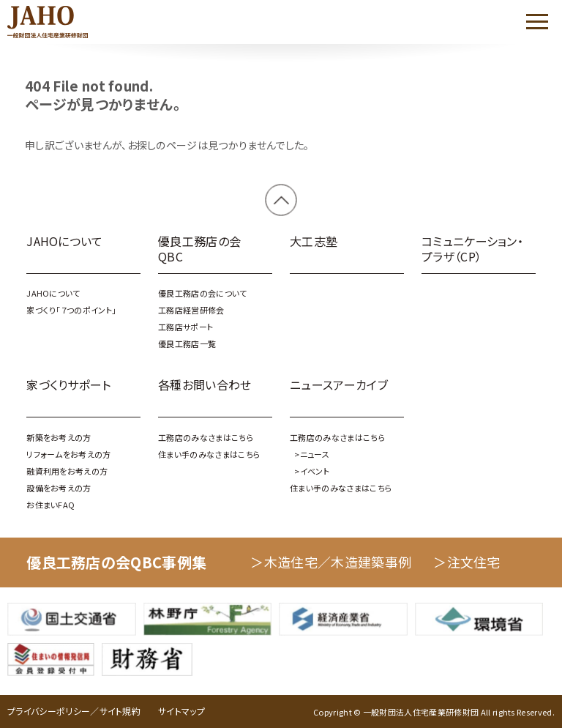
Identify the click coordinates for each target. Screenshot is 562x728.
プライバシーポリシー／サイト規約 (74, 711)
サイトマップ (181, 711)
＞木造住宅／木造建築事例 (331, 562)
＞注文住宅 (467, 562)
